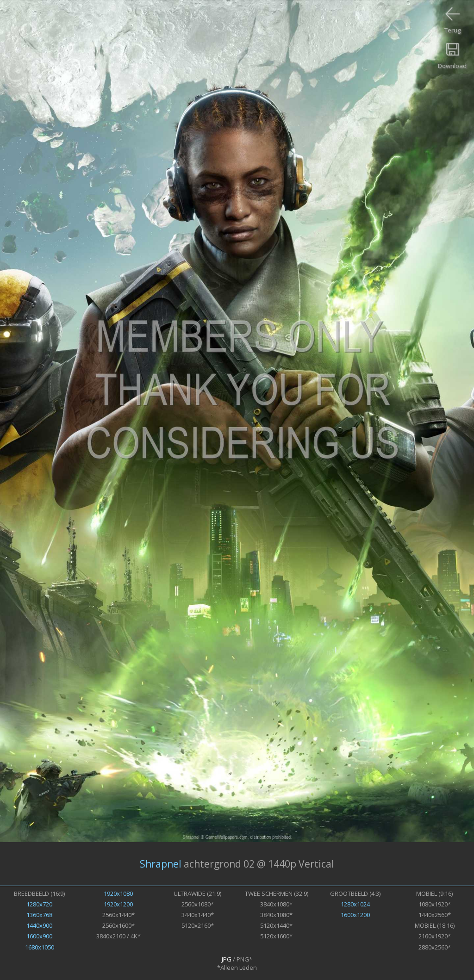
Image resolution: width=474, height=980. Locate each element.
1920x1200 (118, 904)
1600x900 (39, 936)
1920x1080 (118, 893)
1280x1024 (355, 904)
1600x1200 (355, 915)
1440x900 (39, 925)
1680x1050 (40, 947)
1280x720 (39, 904)
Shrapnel (161, 864)
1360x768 (39, 915)
